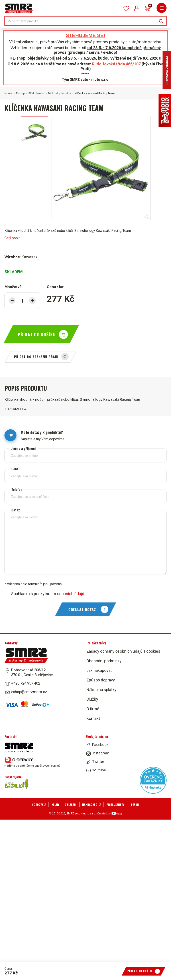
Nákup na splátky (101, 690)
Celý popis (12, 238)
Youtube (99, 770)
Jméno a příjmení (23, 448)
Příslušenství (36, 93)
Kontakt (93, 718)
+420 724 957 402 (26, 683)
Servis (135, 805)
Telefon (17, 489)
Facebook (100, 745)
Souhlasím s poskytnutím (48, 594)
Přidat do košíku (37, 334)
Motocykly (39, 805)
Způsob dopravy (101, 680)
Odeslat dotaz (82, 609)
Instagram (101, 753)
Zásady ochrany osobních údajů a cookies (123, 651)
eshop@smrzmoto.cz (29, 692)
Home (8, 93)
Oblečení (71, 805)
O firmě (93, 709)
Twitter (98, 762)
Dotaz (16, 510)
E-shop (20, 93)
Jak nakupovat (99, 670)
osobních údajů (71, 594)
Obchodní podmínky (104, 661)
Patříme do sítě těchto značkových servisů (32, 762)
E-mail (16, 469)
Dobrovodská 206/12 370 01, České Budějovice (32, 672)
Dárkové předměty (59, 93)
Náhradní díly (92, 805)
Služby (92, 699)
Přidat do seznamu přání (36, 356)
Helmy (55, 805)
